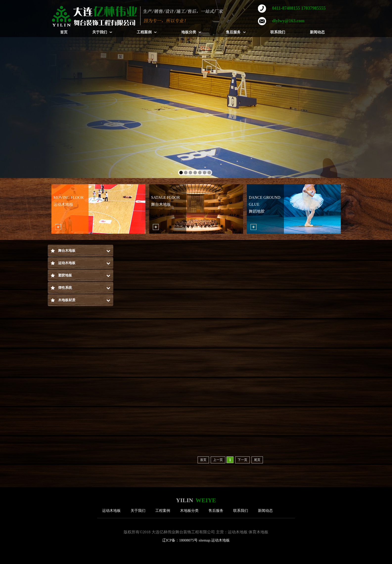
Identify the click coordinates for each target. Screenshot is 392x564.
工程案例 (163, 511)
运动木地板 (111, 511)
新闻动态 (265, 511)
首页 (203, 460)
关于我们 (138, 511)
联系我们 (241, 511)
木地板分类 (189, 511)
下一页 (242, 460)
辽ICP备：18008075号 (180, 540)
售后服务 (216, 511)
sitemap (204, 540)
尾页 (257, 460)
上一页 (218, 460)
